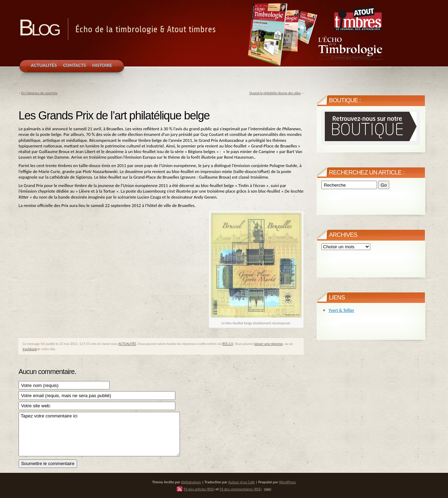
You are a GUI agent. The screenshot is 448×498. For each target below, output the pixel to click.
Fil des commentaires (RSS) (240, 489)
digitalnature (191, 482)
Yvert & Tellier (341, 310)
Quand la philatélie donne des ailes (275, 93)
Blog (39, 27)
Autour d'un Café (241, 482)
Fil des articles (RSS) (199, 489)
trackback (29, 349)
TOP (268, 490)
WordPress (287, 482)
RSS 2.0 (228, 344)
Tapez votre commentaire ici (99, 434)
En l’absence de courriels (40, 93)
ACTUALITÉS (127, 344)
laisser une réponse (268, 344)
